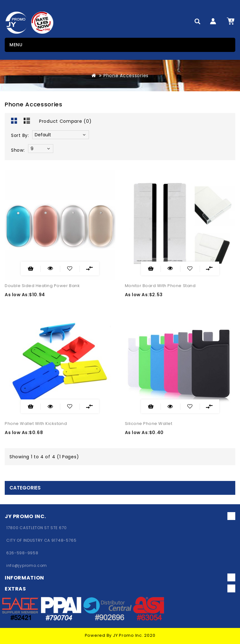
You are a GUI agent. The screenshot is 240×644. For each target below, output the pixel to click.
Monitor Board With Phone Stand (160, 286)
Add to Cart (31, 268)
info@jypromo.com (27, 565)
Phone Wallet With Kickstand (36, 424)
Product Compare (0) (65, 121)
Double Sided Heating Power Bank (42, 286)
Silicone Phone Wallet (149, 424)
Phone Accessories (126, 76)
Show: (18, 150)
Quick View (46, 267)
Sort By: (20, 135)
